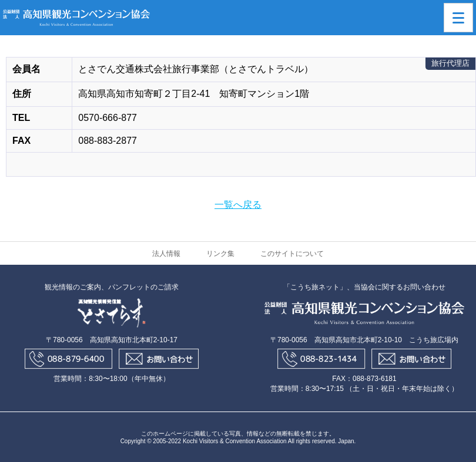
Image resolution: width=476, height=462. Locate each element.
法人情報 (166, 254)
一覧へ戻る (238, 205)
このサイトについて (292, 254)
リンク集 (220, 254)
